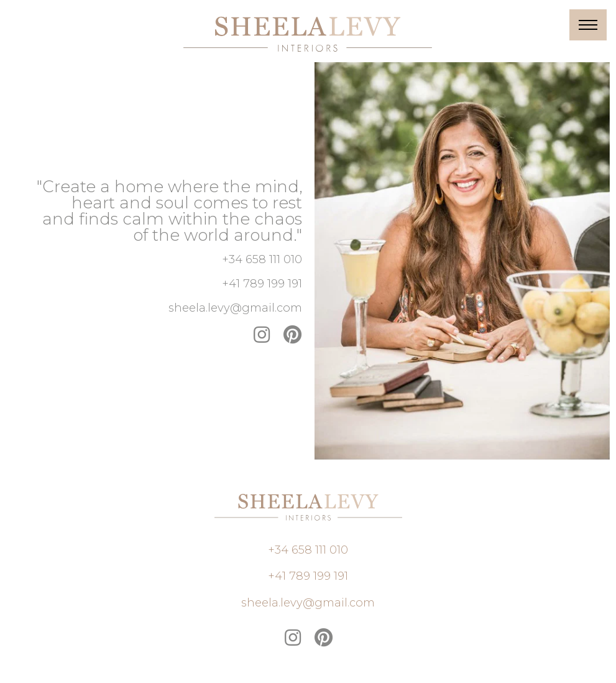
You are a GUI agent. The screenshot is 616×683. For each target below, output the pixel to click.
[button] (262, 259)
